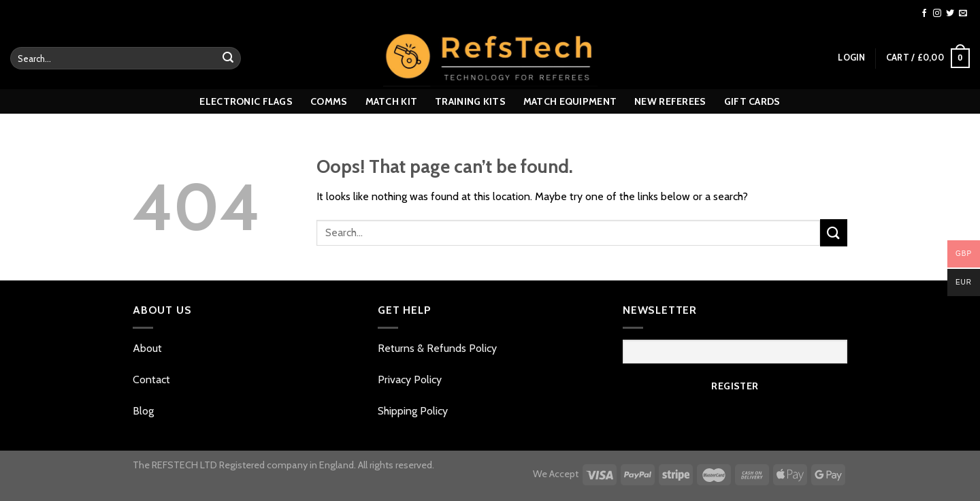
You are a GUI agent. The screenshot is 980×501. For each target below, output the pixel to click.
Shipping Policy (413, 411)
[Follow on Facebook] (924, 14)
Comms (329, 101)
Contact (153, 379)
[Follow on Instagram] (937, 14)
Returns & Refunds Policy (437, 348)
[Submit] (228, 59)
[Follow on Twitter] (950, 14)
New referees (670, 101)
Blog (143, 411)
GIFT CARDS (752, 101)
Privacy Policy (410, 379)
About (149, 348)
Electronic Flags (246, 101)
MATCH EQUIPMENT (570, 101)
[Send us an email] (963, 14)
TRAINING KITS (470, 101)
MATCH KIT (392, 101)
